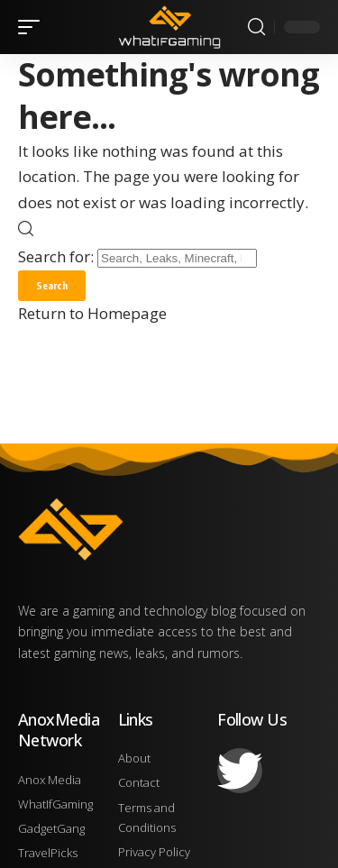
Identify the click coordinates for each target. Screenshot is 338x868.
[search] (256, 27)
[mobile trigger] (33, 27)
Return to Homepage (92, 313)
